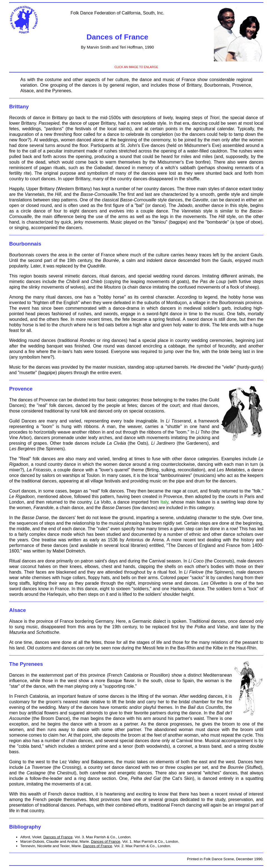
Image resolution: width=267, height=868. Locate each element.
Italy (164, 502)
